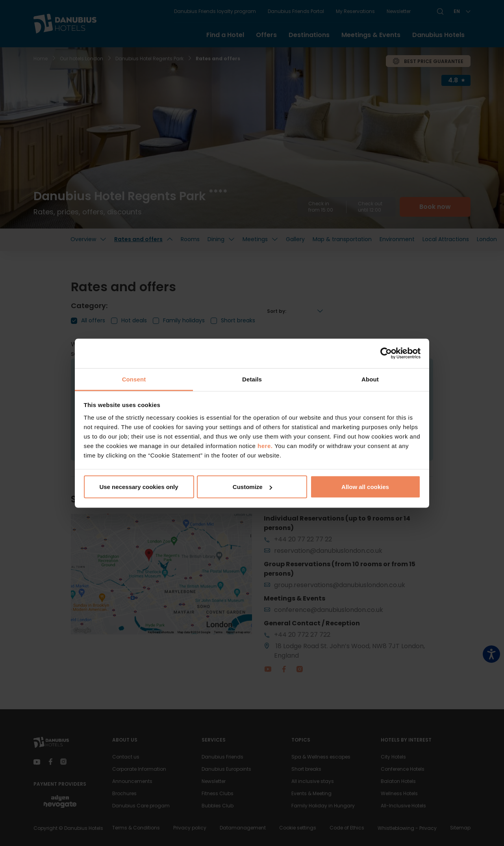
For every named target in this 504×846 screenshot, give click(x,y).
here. (266, 445)
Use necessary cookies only (139, 487)
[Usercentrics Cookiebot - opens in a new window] (386, 353)
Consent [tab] (134, 379)
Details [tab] (252, 379)
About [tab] (370, 379)
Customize (252, 487)
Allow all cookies (365, 487)
